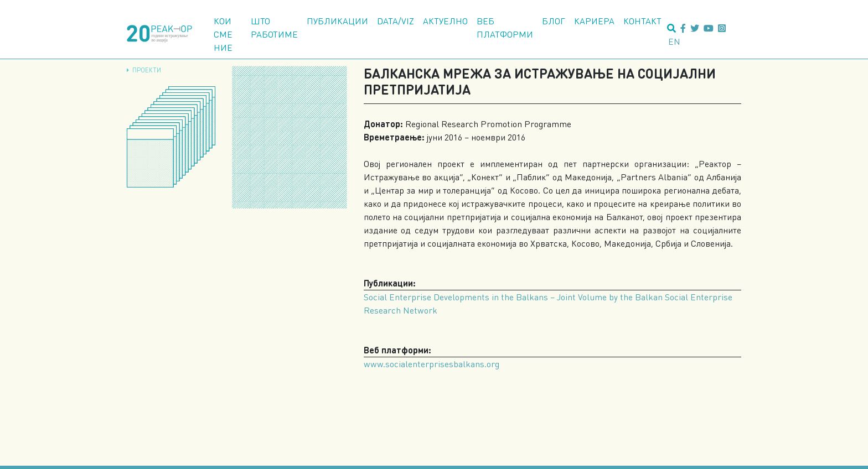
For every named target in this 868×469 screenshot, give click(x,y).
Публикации (337, 21)
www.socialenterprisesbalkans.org (432, 364)
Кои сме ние (223, 34)
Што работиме (274, 27)
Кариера (594, 21)
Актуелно (445, 21)
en (674, 41)
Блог (554, 21)
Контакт (642, 21)
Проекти (147, 70)
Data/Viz (396, 21)
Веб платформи (505, 27)
